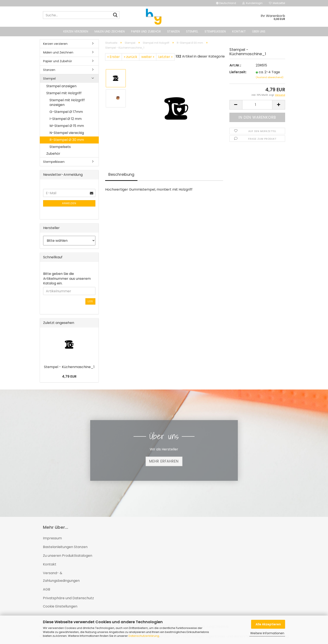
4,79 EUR (69, 376)
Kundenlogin (252, 3)
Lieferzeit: (238, 72)
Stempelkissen (215, 31)
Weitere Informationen (267, 633)
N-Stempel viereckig (67, 133)
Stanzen (173, 31)
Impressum (52, 538)
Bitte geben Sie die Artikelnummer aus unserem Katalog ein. (67, 279)
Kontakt (239, 31)
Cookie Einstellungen (60, 606)
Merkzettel (277, 3)
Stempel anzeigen (61, 86)
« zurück (131, 57)
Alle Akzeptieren (268, 624)
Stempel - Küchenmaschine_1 (69, 367)
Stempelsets (60, 147)
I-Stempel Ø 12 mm (66, 119)
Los (90, 301)
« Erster (114, 57)
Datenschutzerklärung (144, 636)
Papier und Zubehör (146, 31)
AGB (47, 589)
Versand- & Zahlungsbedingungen (61, 577)
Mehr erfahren (164, 461)
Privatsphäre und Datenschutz (68, 598)
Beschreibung (121, 174)
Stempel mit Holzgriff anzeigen (67, 103)
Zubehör (53, 154)
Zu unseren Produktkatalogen (68, 556)
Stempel (192, 31)
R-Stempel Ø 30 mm (67, 140)
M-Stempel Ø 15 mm (67, 126)
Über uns (259, 31)
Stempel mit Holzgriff (64, 93)
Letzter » (165, 57)
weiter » (148, 57)
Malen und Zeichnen (110, 31)
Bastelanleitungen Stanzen (65, 547)
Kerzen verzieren (76, 31)
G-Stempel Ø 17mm (66, 112)
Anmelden (69, 203)
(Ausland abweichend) (270, 77)
